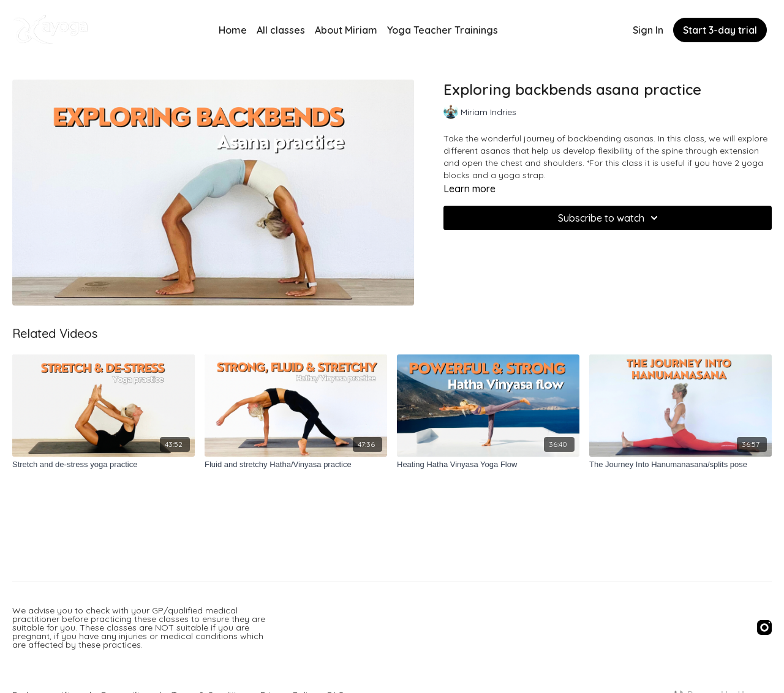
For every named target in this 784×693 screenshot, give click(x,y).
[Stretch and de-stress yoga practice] (104, 465)
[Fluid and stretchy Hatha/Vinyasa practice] (296, 465)
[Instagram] (764, 627)
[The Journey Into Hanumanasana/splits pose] (680, 465)
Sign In (648, 30)
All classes (281, 30)
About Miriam (346, 30)
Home (233, 30)
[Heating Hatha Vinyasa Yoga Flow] (488, 465)
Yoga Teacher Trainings (443, 30)
